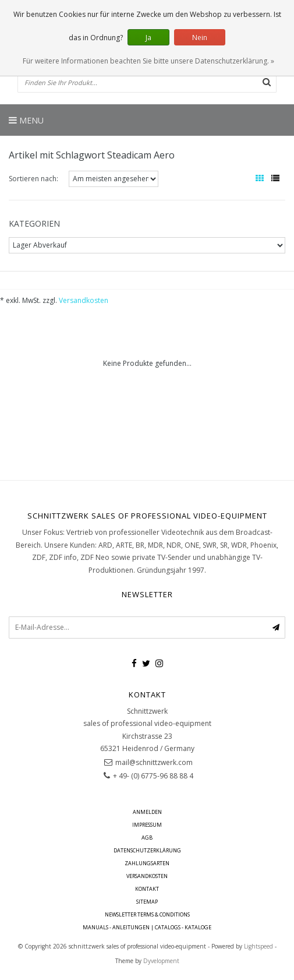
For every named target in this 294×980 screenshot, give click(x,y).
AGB (147, 838)
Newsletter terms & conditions (147, 914)
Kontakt (147, 889)
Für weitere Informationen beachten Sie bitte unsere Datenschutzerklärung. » (148, 61)
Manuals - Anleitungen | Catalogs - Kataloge (147, 927)
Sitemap (147, 902)
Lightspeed (258, 946)
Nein (200, 38)
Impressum (147, 825)
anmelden (147, 812)
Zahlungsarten (147, 863)
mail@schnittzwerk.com (154, 762)
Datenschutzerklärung (147, 850)
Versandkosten (84, 300)
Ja (148, 38)
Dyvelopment (161, 961)
